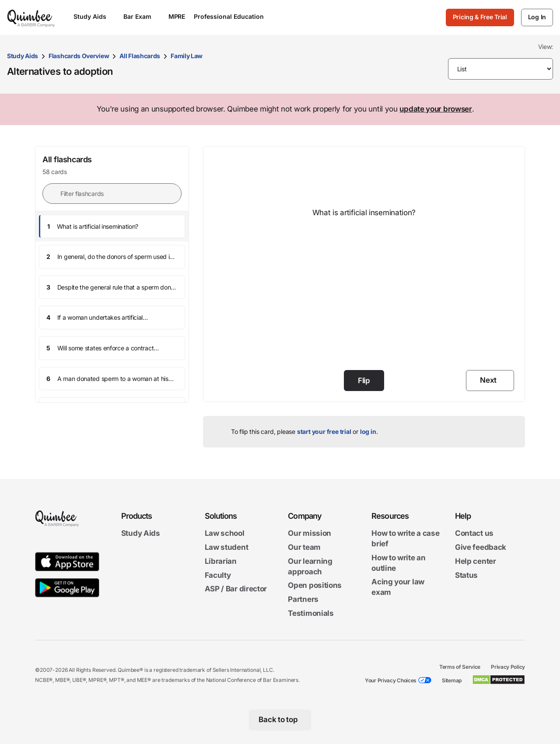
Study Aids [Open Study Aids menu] (94, 16)
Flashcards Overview (79, 56)
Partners (303, 599)
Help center (476, 561)
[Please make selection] (501, 69)
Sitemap (452, 680)
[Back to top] (280, 720)
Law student (227, 547)
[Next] (490, 381)
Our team (304, 547)
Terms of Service (460, 666)
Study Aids (23, 56)
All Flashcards (140, 56)
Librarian (221, 561)
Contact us (474, 533)
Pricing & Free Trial (480, 17)
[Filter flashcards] (112, 194)
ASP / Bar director (236, 589)
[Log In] (537, 17)
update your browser (436, 109)
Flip (364, 381)
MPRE (177, 16)
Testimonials (311, 613)
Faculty (218, 575)
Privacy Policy (508, 666)
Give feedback (481, 547)
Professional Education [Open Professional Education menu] (233, 16)
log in (368, 431)
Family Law (187, 56)
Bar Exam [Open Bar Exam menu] (142, 16)
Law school (225, 533)
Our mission (310, 533)
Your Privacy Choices (391, 680)
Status (466, 575)
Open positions (315, 585)
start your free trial (324, 431)
